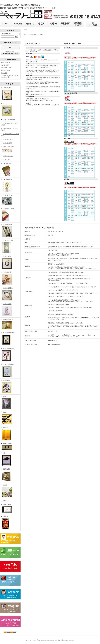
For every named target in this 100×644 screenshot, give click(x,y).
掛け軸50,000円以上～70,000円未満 (10, 129)
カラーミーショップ (32, 640)
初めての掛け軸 (5, 63)
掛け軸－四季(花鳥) (10, 149)
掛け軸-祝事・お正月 (10, 215)
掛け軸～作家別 (10, 310)
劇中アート (6, 501)
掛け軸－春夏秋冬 (10, 294)
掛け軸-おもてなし (8, 156)
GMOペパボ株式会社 (57, 640)
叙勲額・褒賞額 (10, 509)
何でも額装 (4, 73)
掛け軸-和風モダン (10, 246)
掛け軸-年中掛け (10, 200)
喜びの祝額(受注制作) (10, 355)
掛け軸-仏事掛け (10, 231)
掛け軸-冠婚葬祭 (7, 143)
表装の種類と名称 (6, 68)
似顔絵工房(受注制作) (10, 371)
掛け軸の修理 (5, 65)
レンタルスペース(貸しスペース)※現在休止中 (9, 76)
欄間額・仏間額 (10, 446)
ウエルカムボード (10, 94)
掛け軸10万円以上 (8, 139)
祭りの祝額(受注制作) (10, 339)
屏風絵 (10, 418)
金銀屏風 (10, 434)
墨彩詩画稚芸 (10, 387)
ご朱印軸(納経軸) (10, 186)
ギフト (10, 110)
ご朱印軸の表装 (10, 170)
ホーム (25, 29)
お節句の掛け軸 (10, 278)
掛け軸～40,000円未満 (9, 120)
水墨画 (10, 402)
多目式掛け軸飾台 (10, 324)
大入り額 (10, 523)
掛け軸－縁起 (6, 160)
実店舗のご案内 (5, 70)
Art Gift (10, 491)
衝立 (10, 459)
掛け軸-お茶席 (10, 262)
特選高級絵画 (10, 475)
